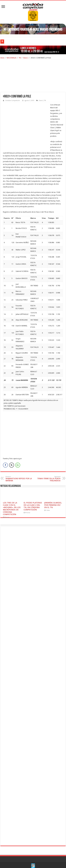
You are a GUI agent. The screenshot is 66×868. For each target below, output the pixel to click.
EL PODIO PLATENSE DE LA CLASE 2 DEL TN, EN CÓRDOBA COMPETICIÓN (33, 495)
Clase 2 (26, 58)
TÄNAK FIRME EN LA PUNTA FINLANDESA (47, 467)
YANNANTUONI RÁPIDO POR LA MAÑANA (19, 467)
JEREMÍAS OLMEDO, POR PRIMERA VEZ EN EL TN (53, 494)
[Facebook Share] (5, 454)
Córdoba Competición (13, 101)
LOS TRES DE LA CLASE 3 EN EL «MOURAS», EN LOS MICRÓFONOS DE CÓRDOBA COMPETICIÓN (12, 497)
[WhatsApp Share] (18, 454)
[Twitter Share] (12, 454)
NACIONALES (12, 58)
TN (20, 58)
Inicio (2, 58)
